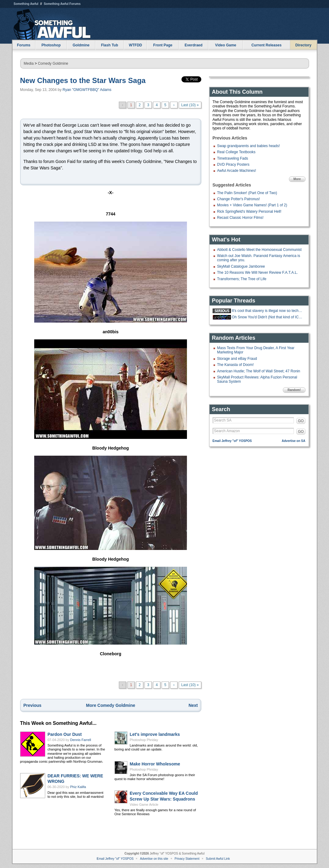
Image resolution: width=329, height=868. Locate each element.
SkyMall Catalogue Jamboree (241, 266)
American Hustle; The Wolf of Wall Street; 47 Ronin (259, 371)
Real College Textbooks (236, 152)
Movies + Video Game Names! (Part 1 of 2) (252, 205)
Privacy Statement (187, 859)
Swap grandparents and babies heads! (249, 146)
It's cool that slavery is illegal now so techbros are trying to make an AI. (268, 311)
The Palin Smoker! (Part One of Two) (247, 193)
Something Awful (26, 4)
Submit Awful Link (218, 859)
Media (29, 63)
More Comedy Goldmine (110, 705)
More (297, 179)
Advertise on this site (154, 859)
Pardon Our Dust (65, 734)
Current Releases (267, 45)
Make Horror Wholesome (155, 764)
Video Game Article (144, 805)
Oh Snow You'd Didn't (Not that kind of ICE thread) (268, 317)
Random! (294, 390)
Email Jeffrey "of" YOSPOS (232, 441)
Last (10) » (190, 105)
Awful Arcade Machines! (237, 171)
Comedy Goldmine (53, 63)
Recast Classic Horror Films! (240, 218)
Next (193, 705)
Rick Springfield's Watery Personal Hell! (249, 212)
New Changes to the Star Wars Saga (83, 80)
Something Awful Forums (62, 4)
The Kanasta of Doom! (236, 365)
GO (301, 421)
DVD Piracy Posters (233, 165)
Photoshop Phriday (144, 740)
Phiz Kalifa (78, 787)
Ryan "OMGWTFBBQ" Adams (87, 90)
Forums (24, 45)
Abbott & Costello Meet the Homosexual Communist (260, 250)
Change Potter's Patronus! (239, 199)
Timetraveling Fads (233, 158)
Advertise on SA (293, 441)
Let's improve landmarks (155, 734)
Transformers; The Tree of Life (242, 279)
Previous (33, 705)
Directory (303, 45)
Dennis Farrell (81, 740)
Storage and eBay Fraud (237, 359)
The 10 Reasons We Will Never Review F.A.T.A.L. (258, 273)
